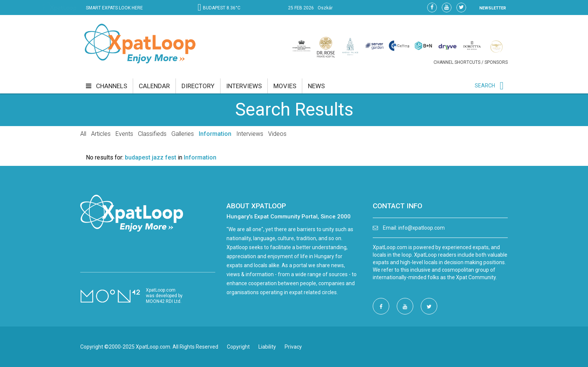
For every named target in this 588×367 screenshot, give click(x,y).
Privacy (293, 347)
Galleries (183, 134)
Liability (267, 347)
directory (198, 86)
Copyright (238, 347)
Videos (277, 134)
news (316, 86)
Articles (101, 134)
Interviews (250, 134)
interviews (244, 86)
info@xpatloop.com (421, 228)
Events (124, 134)
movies (285, 86)
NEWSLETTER (493, 8)
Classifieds (152, 134)
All (83, 134)
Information (215, 134)
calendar (154, 86)
